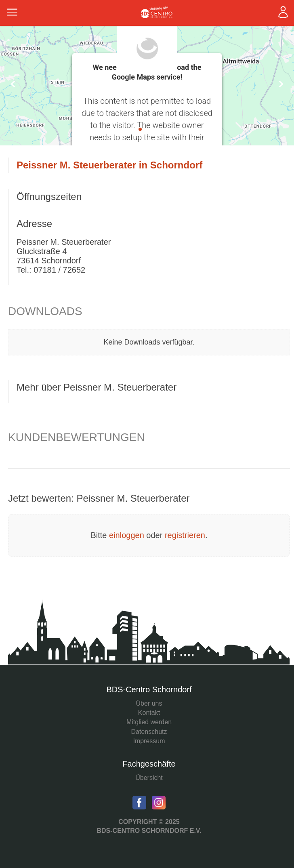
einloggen (127, 535)
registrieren (185, 535)
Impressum (149, 741)
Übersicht (149, 778)
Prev (13, 84)
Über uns (149, 703)
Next (281, 84)
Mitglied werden (149, 722)
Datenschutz (149, 732)
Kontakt (149, 713)
